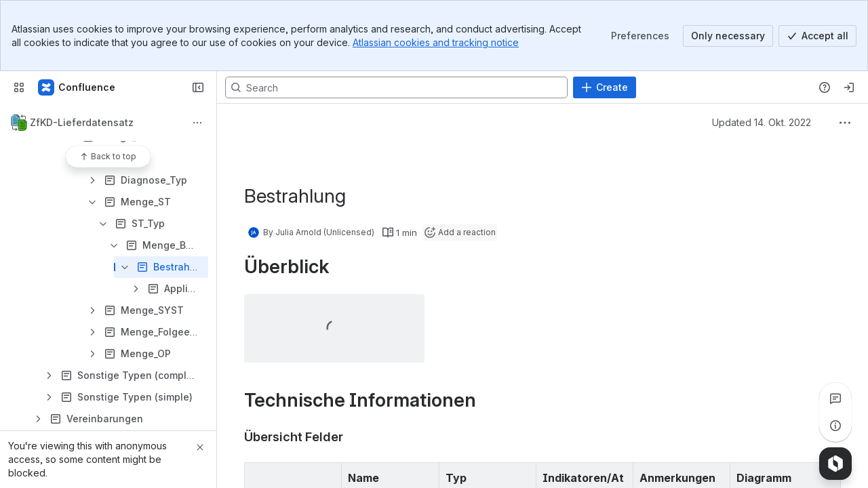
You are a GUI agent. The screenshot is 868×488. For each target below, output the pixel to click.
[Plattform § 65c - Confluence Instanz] (77, 87)
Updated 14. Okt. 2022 (762, 122)
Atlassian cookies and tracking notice (436, 42)
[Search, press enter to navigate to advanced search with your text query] (396, 87)
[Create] (605, 87)
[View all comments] (835, 399)
